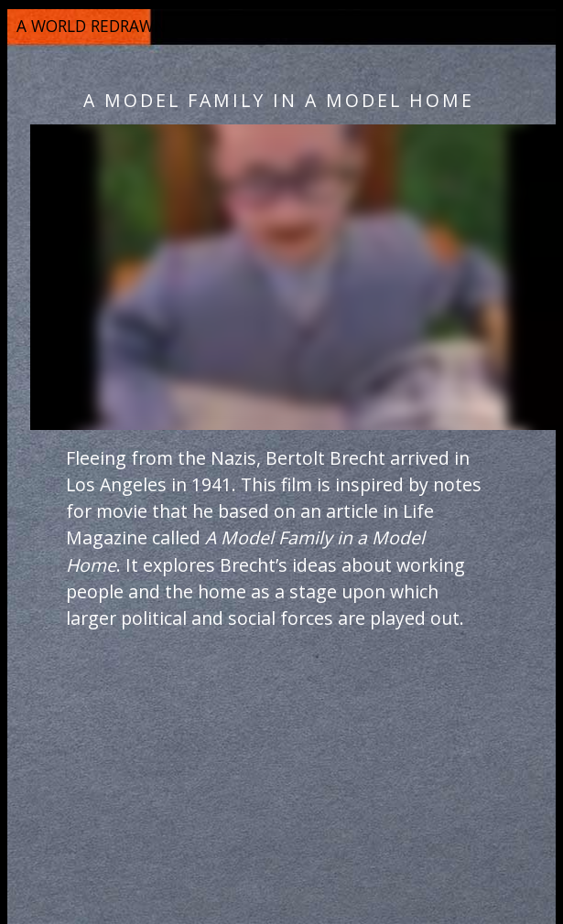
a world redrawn (91, 26)
